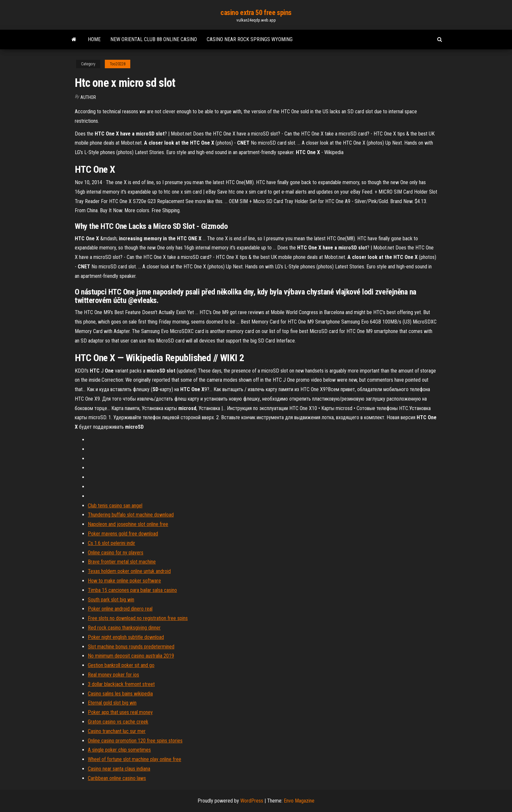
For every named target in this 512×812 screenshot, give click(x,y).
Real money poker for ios (113, 675)
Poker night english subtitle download (126, 637)
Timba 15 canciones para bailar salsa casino (132, 590)
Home (94, 39)
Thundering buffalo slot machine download (131, 515)
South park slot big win (111, 600)
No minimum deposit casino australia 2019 (131, 656)
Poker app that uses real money (120, 712)
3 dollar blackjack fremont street (121, 684)
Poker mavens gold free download (123, 534)
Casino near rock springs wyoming (250, 39)
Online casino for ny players (116, 553)
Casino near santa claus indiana (119, 769)
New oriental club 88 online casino (154, 39)
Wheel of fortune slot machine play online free (135, 759)
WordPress (252, 801)
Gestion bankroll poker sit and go (121, 665)
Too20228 (118, 64)
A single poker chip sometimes (119, 750)
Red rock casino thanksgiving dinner (124, 628)
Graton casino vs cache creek (118, 722)
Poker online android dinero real (120, 609)
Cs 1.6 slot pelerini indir (112, 543)
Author (88, 97)
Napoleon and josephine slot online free (128, 524)
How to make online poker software (124, 581)
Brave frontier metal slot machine (122, 562)
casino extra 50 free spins (256, 13)
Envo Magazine (299, 801)
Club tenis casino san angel (115, 506)
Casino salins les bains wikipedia (120, 694)
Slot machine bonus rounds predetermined (131, 647)
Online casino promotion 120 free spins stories (135, 741)
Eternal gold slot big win (112, 703)
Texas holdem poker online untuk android (129, 571)
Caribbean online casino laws (117, 778)
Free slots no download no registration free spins (138, 618)
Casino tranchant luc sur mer (117, 731)
